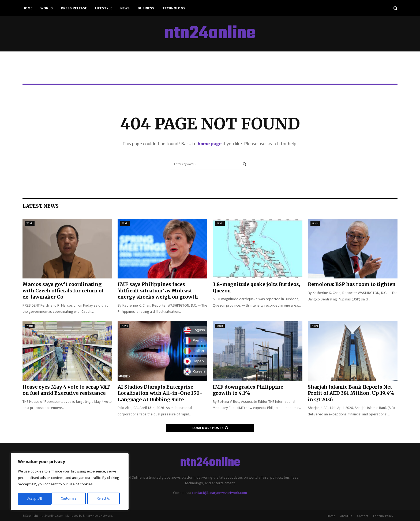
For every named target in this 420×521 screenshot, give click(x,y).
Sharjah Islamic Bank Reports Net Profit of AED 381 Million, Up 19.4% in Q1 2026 (351, 393)
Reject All (70, 499)
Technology (174, 8)
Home (27, 8)
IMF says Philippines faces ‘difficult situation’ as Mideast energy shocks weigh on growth (158, 291)
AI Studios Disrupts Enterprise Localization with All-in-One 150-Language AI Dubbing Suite (160, 393)
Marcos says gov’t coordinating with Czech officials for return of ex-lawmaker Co (63, 291)
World (47, 8)
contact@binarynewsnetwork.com (219, 493)
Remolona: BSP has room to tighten (352, 284)
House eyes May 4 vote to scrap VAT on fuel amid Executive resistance (66, 390)
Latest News (41, 206)
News (125, 8)
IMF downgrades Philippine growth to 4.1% (248, 390)
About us (346, 516)
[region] (70, 482)
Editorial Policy (383, 516)
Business (146, 8)
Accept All (105, 499)
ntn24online (210, 34)
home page (210, 144)
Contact (363, 516)
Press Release (74, 8)
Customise (35, 499)
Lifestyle (104, 8)
